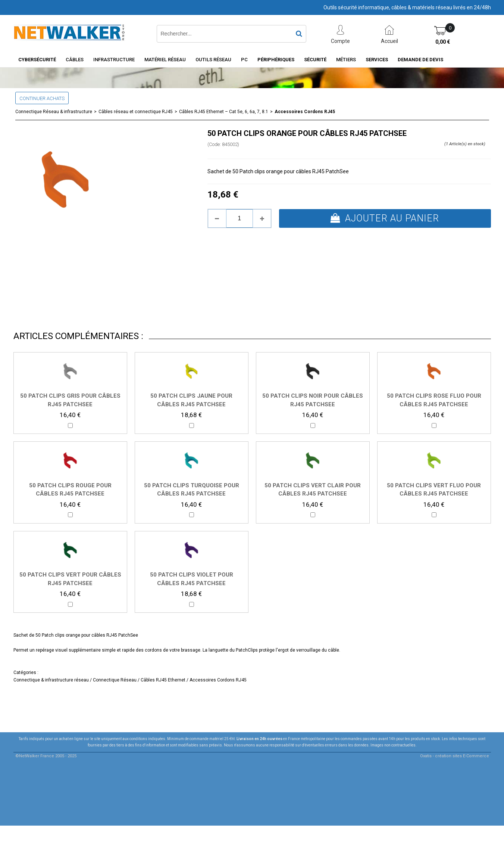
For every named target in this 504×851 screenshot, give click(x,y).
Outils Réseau (213, 60)
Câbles (75, 60)
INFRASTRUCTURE (114, 60)
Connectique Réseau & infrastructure (54, 112)
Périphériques (276, 60)
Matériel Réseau (165, 60)
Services (377, 60)
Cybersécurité (37, 60)
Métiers (346, 60)
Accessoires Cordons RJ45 (305, 112)
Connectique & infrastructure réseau (51, 680)
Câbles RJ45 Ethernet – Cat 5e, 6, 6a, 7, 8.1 (224, 112)
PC (244, 60)
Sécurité (315, 60)
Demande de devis (420, 60)
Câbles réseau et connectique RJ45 (136, 112)
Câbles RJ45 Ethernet (163, 680)
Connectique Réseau (114, 680)
